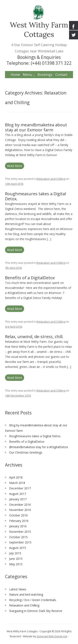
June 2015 (16, 559)
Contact (61, 75)
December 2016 (20, 505)
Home (15, 75)
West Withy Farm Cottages (39, 30)
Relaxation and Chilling (51, 179)
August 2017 (18, 494)
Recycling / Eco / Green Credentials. (33, 600)
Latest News (18, 589)
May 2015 (16, 564)
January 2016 (18, 526)
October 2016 (18, 515)
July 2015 (15, 553)
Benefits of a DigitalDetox (30, 278)
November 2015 (20, 532)
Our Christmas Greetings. (26, 452)
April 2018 (16, 477)
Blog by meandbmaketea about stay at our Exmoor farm (36, 127)
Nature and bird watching (26, 594)
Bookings (45, 75)
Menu (27, 75)
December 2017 (20, 488)
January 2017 (18, 499)
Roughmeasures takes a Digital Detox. (35, 196)
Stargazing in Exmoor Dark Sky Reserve (36, 611)
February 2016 (19, 521)
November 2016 (20, 510)
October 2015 (18, 537)
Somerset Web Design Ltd (52, 636)
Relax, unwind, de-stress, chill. (34, 337)
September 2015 (20, 542)
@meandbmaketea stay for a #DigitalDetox (39, 447)
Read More (15, 166)
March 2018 (17, 483)
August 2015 (18, 548)
